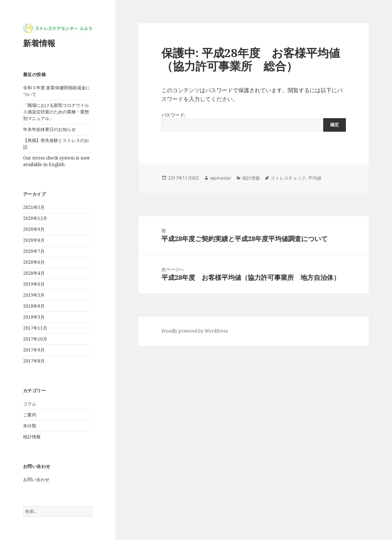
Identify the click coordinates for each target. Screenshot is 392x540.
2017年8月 (34, 361)
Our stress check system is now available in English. (56, 161)
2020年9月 (34, 229)
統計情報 (32, 437)
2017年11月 (35, 328)
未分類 (30, 426)
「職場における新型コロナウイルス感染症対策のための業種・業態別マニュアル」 (56, 112)
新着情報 (39, 43)
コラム (30, 404)
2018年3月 (34, 317)
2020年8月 (34, 240)
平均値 (315, 178)
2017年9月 (34, 350)
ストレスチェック (288, 178)
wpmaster (221, 178)
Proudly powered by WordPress (195, 331)
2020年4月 (34, 273)
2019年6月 (34, 284)
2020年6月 (34, 262)
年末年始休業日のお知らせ (49, 129)
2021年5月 (34, 207)
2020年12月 (35, 218)
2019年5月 (34, 295)
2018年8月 (34, 306)
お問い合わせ (36, 479)
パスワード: (254, 122)
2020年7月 (34, 251)
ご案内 (30, 415)
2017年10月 (35, 339)
